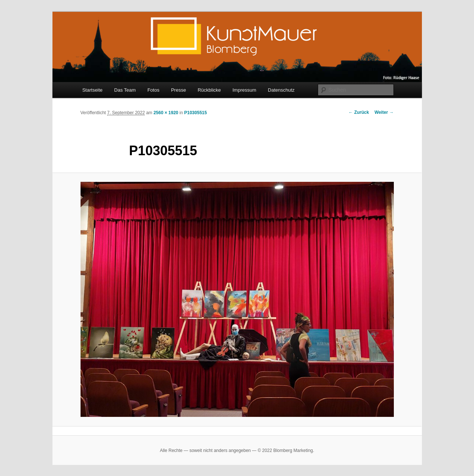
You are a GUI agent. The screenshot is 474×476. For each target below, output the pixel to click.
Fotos (154, 90)
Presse (178, 90)
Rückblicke (209, 90)
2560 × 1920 (166, 113)
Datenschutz (281, 90)
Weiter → (384, 112)
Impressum (244, 90)
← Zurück (359, 112)
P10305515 (196, 113)
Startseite (93, 90)
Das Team (125, 90)
